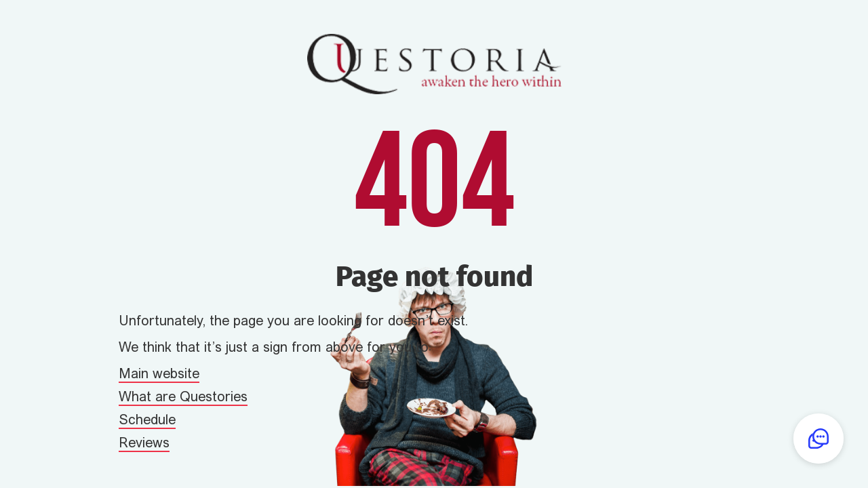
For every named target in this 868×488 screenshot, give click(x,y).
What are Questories (183, 398)
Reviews (144, 444)
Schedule (147, 421)
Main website (159, 375)
